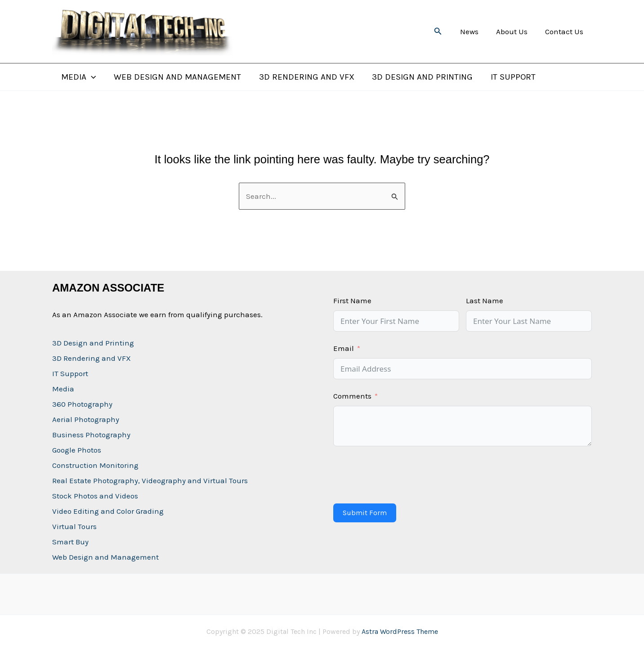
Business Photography (91, 435)
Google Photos (77, 450)
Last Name (485, 301)
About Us (515, 31)
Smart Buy (70, 542)
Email (344, 348)
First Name (352, 301)
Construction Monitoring (95, 465)
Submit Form (365, 513)
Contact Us (565, 31)
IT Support (510, 77)
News (475, 31)
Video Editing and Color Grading (108, 511)
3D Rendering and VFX (304, 77)
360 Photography (82, 404)
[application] (91, 77)
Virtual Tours (74, 526)
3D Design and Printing (420, 77)
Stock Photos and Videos (95, 496)
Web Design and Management (176, 77)
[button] (445, 31)
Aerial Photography (86, 419)
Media (78, 77)
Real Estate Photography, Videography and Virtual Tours (150, 480)
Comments (352, 396)
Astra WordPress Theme (400, 631)
